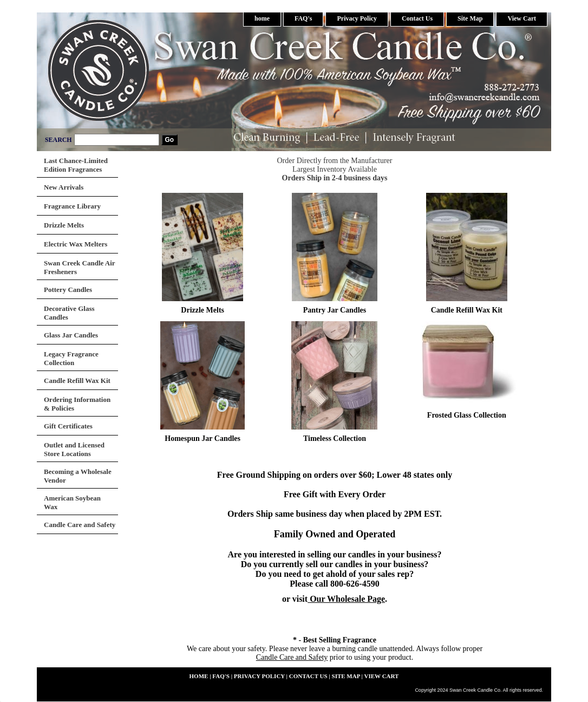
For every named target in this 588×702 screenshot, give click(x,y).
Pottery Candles (68, 290)
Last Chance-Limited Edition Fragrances (76, 165)
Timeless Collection (335, 438)
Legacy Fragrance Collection (71, 358)
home (262, 18)
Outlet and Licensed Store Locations (74, 449)
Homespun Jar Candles (202, 438)
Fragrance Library (72, 206)
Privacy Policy (357, 18)
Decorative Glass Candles (69, 313)
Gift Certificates (68, 426)
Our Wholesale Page (346, 599)
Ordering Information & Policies (77, 404)
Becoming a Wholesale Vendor (78, 476)
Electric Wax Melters (76, 244)
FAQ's (303, 18)
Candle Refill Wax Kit (467, 310)
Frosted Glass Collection (467, 415)
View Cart (522, 18)
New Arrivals (64, 187)
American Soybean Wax (72, 502)
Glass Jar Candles (71, 335)
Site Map (470, 18)
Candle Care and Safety (292, 657)
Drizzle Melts (202, 310)
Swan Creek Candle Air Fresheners (80, 267)
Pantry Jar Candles (335, 310)
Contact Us (417, 18)
